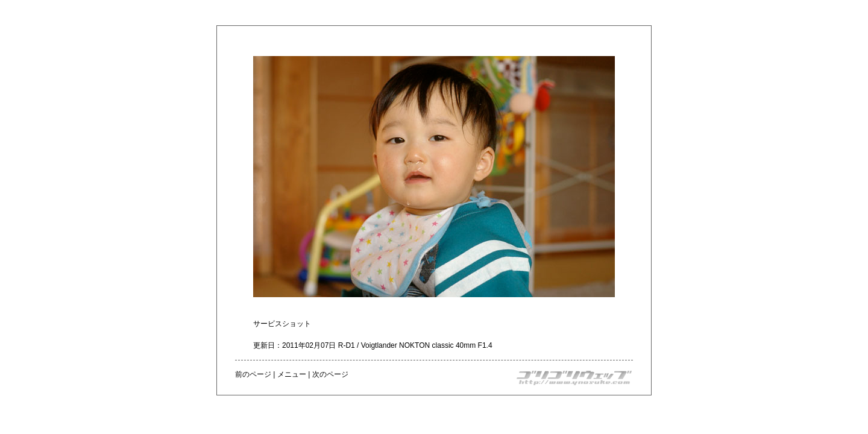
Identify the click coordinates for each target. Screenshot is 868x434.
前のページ (253, 374)
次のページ (330, 374)
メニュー (292, 374)
